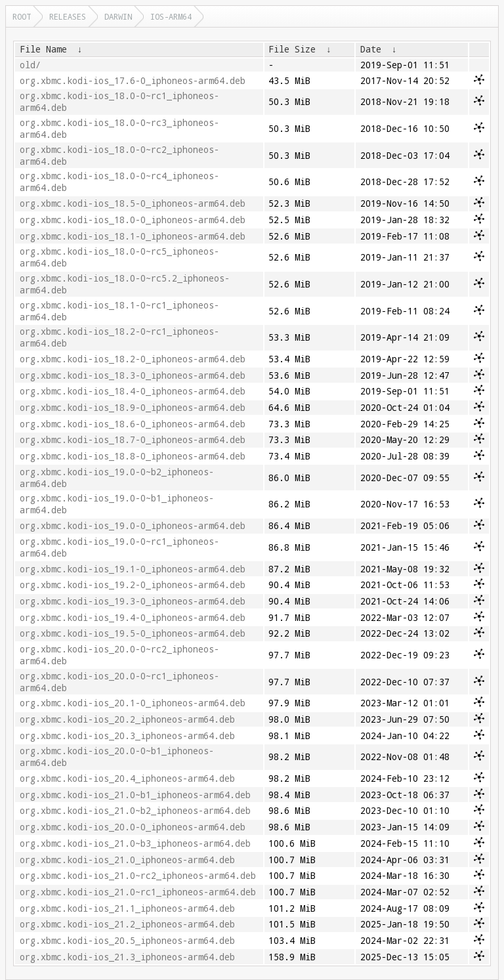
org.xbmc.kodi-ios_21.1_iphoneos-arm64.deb (127, 908)
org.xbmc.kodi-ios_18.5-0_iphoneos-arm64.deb (133, 203)
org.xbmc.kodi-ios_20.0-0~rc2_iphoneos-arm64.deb (119, 655)
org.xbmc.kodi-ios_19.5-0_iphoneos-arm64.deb (133, 633)
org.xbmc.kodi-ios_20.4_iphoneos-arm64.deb (127, 778)
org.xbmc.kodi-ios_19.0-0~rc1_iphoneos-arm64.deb (119, 547)
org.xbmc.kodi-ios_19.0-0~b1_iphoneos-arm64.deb (117, 504)
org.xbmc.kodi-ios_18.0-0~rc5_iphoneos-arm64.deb (119, 257)
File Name (43, 49)
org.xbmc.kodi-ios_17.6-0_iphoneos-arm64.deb (133, 81)
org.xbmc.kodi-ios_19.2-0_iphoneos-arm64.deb (133, 585)
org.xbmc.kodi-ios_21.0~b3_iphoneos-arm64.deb (135, 843)
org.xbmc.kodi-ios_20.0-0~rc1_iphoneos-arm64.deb (119, 682)
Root (22, 16)
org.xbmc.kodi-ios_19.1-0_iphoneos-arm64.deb (133, 569)
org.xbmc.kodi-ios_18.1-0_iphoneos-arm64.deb (133, 236)
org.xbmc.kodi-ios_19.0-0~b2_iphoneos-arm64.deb (117, 478)
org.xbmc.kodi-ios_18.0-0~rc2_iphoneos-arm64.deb (119, 156)
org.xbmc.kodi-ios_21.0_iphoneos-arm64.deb (127, 860)
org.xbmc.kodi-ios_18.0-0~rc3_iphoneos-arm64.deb (119, 129)
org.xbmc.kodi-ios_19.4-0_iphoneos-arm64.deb (133, 618)
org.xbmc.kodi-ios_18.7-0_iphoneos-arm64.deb (133, 440)
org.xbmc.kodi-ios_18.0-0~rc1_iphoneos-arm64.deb (119, 102)
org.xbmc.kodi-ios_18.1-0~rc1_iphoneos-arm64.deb (119, 311)
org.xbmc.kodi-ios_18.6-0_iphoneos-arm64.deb (133, 424)
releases (68, 16)
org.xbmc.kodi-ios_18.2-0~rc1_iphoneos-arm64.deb (119, 337)
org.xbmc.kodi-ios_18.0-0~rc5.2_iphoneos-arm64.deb (125, 284)
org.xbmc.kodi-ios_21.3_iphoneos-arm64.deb (127, 957)
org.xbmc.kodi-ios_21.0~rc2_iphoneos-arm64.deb (138, 876)
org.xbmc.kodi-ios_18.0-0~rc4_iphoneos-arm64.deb (119, 182)
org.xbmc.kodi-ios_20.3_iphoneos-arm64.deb (127, 736)
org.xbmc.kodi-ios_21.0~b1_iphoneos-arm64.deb (135, 795)
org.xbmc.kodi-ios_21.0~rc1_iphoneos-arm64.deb (138, 892)
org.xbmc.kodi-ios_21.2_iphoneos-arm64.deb (127, 924)
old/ (30, 65)
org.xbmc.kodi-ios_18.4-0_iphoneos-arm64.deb (133, 391)
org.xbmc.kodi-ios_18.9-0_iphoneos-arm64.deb (133, 408)
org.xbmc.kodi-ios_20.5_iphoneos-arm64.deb (127, 941)
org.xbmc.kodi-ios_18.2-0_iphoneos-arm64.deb (133, 359)
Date (371, 49)
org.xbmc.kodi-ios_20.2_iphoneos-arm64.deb (127, 719)
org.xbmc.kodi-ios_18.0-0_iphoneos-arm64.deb (133, 220)
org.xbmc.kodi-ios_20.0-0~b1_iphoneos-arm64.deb (117, 757)
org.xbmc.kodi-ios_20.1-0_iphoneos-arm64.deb (133, 703)
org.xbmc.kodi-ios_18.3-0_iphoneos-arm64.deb (133, 375)
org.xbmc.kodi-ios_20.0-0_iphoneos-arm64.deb (133, 827)
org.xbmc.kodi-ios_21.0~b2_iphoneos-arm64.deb (135, 811)
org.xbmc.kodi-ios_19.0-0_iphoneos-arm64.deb (133, 526)
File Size (292, 49)
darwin (118, 16)
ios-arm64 (171, 16)
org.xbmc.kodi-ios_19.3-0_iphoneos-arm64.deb (133, 601)
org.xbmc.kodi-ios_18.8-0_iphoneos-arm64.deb (133, 456)
